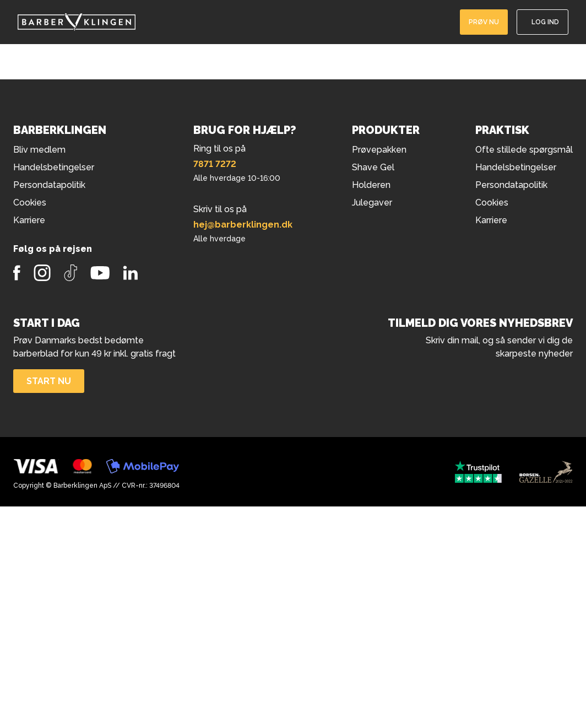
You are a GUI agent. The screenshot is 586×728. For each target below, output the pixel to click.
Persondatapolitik (511, 185)
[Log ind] (542, 22)
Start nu (49, 381)
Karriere (491, 220)
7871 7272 (215, 164)
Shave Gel (373, 167)
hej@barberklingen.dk (243, 225)
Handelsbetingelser (516, 167)
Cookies (492, 203)
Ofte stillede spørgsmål (524, 150)
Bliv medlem (39, 150)
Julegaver (372, 203)
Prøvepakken (379, 150)
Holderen (371, 185)
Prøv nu (484, 22)
